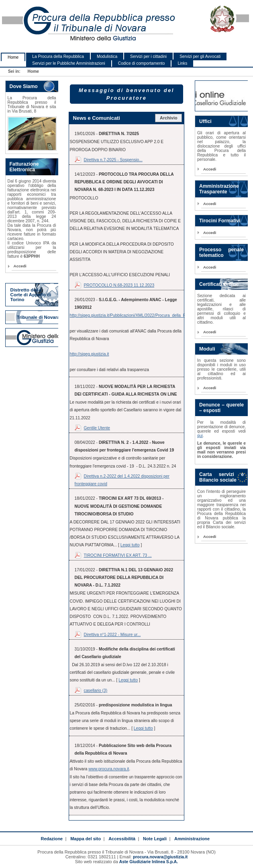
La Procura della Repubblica (58, 56)
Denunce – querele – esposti (221, 408)
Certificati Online (219, 284)
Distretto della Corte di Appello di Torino (31, 295)
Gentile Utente (97, 428)
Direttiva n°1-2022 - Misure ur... (112, 635)
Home (13, 57)
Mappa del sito (86, 839)
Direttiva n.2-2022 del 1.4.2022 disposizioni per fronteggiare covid (122, 480)
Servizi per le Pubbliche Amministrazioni (68, 63)
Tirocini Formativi (220, 221)
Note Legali (155, 839)
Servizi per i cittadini (148, 56)
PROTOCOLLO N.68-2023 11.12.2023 (119, 285)
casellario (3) (96, 691)
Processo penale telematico (221, 252)
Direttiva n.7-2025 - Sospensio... (113, 160)
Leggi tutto (130, 545)
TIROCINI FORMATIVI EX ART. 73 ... (118, 555)
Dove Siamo (24, 86)
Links (182, 63)
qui (200, 436)
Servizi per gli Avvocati (200, 56)
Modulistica (107, 56)
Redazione (52, 839)
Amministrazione (192, 839)
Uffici (205, 121)
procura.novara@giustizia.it (160, 857)
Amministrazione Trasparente (219, 189)
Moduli (207, 349)
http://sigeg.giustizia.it (90, 354)
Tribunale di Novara (38, 317)
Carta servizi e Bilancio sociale (221, 477)
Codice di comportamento (142, 63)
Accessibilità (122, 839)
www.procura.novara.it (109, 769)
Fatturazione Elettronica (24, 167)
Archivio (169, 118)
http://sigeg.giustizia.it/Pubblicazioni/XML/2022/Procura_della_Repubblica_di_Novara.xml (151, 315)
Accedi (20, 266)
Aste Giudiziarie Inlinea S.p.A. (149, 862)
